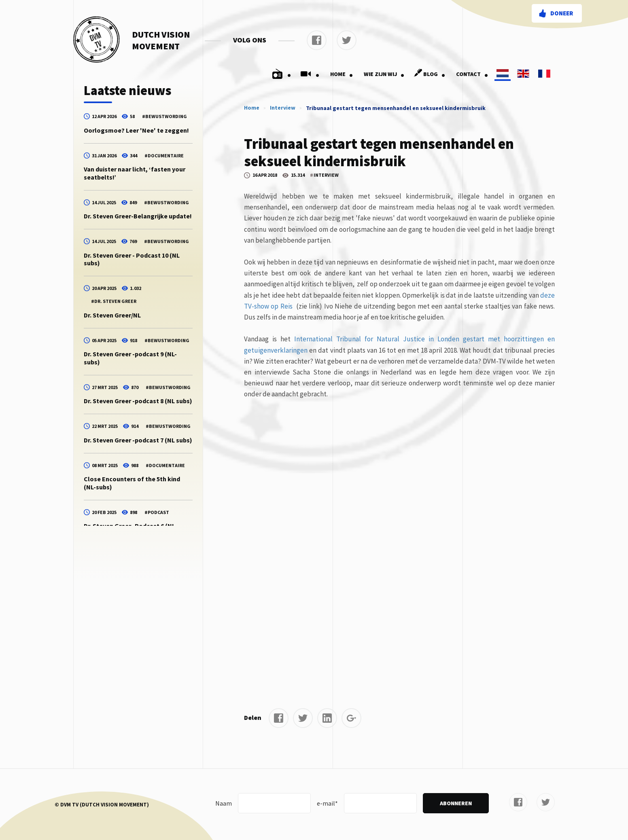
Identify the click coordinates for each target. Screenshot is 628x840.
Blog (428, 74)
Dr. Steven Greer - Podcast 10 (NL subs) (132, 259)
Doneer (562, 13)
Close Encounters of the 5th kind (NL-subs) (132, 483)
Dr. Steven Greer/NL (112, 315)
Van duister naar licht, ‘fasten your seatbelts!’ (135, 173)
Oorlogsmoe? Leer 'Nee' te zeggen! (136, 130)
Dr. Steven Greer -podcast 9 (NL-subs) (130, 358)
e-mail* (327, 803)
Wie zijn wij (384, 74)
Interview (283, 108)
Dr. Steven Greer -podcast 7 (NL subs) (138, 440)
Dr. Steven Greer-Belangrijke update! (138, 216)
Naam (224, 803)
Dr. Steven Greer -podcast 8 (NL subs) (138, 401)
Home (342, 74)
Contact (472, 74)
